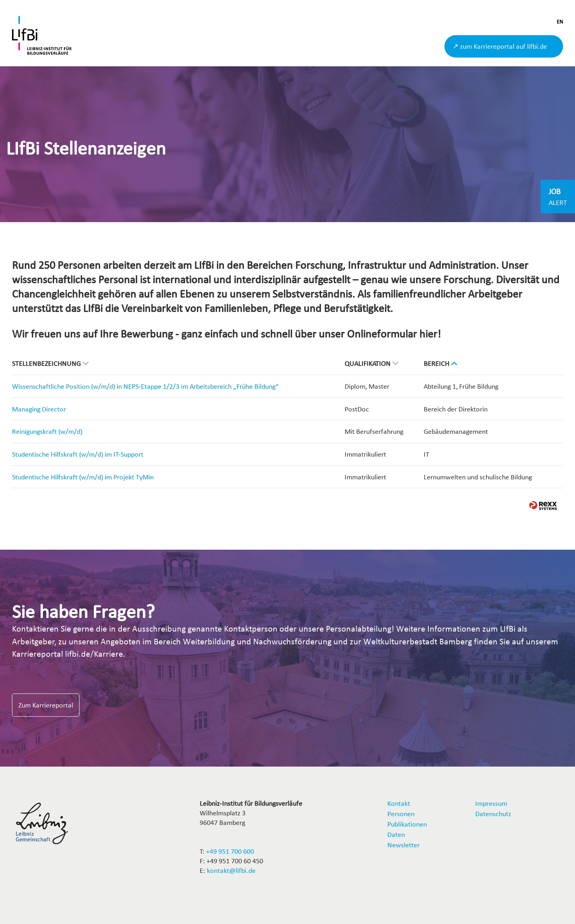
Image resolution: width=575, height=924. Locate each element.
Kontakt (399, 803)
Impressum (491, 803)
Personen (401, 814)
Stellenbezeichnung (50, 363)
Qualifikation (372, 363)
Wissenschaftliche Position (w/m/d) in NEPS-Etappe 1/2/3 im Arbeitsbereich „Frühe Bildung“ (145, 386)
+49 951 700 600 (230, 851)
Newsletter (403, 845)
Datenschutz (493, 814)
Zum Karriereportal (46, 705)
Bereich (440, 363)
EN (560, 22)
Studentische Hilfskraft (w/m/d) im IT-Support (78, 454)
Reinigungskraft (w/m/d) (47, 431)
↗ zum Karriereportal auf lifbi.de (500, 46)
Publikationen (407, 824)
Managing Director (39, 409)
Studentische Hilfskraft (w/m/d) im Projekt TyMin (83, 477)
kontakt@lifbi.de (231, 870)
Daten (396, 834)
